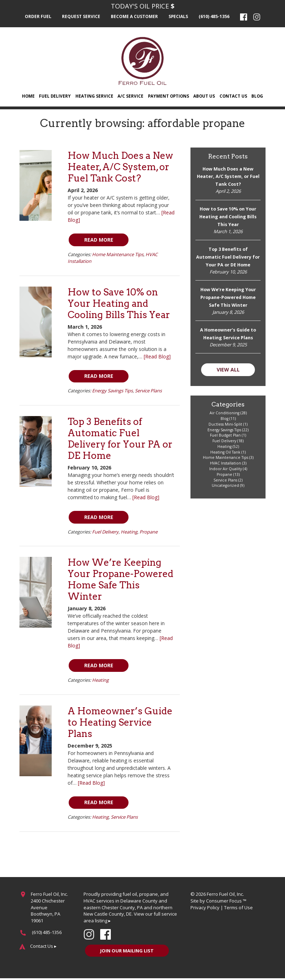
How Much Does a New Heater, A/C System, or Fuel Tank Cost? (120, 168)
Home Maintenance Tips (118, 255)
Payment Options (168, 96)
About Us (204, 96)
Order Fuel (38, 17)
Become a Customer (135, 17)
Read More (99, 240)
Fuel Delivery (55, 96)
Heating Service (94, 96)
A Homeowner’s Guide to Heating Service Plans (120, 723)
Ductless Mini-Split (225, 426)
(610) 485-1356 (215, 17)
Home (28, 96)
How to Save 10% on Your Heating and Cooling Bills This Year (119, 304)
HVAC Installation (226, 465)
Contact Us (233, 96)
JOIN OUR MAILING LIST (128, 952)
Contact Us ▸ (43, 947)
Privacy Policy (205, 909)
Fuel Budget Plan (225, 437)
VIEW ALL (228, 371)
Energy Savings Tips (112, 392)
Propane (149, 532)
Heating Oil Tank (225, 454)
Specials (179, 17)
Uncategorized (225, 487)
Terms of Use (238, 909)
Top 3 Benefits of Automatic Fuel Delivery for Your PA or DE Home (120, 439)
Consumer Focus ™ (226, 902)
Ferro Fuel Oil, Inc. (225, 895)
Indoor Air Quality (226, 471)
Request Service (81, 17)
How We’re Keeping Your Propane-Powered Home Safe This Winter (121, 580)
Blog (257, 96)
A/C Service (130, 96)
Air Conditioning (224, 415)
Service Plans (148, 392)
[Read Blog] (157, 357)
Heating (129, 532)
